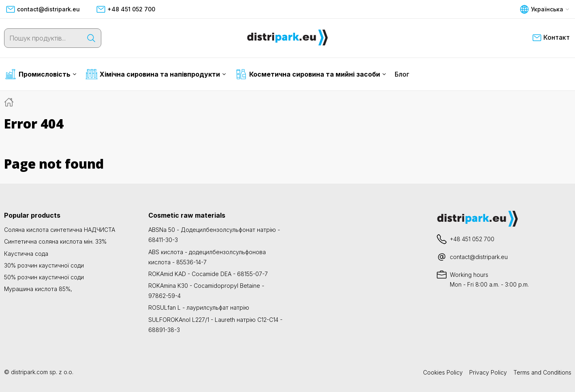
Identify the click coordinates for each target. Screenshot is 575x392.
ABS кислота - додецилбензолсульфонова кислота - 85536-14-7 (207, 257)
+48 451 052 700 (126, 9)
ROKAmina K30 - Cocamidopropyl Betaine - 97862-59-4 (206, 291)
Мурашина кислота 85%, (38, 289)
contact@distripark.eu (43, 9)
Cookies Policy (443, 372)
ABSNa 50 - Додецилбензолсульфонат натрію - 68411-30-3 (214, 235)
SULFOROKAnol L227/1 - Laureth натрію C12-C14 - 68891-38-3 (215, 325)
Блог (402, 74)
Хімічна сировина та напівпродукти (156, 74)
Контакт (551, 38)
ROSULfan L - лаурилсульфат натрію (199, 307)
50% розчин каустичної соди (44, 277)
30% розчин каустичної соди (44, 265)
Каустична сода (26, 254)
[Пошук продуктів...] (43, 38)
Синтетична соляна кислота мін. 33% (55, 241)
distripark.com (29, 372)
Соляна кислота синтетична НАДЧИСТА (60, 230)
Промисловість (41, 74)
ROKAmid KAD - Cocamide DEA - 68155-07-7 (208, 274)
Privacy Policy (488, 372)
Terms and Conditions (542, 372)
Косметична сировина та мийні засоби (311, 74)
